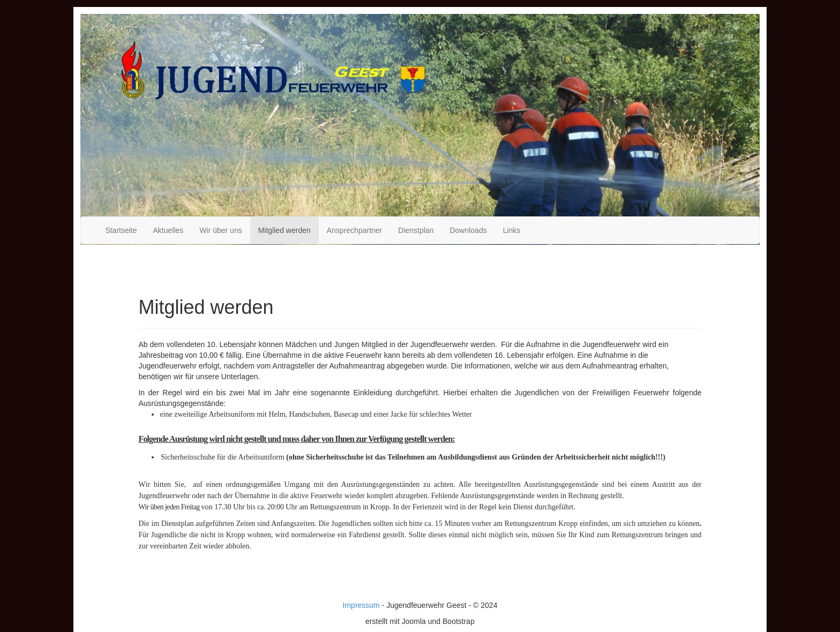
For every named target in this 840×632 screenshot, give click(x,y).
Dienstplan (416, 230)
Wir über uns (220, 230)
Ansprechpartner (355, 230)
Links (512, 230)
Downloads (468, 230)
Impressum (361, 605)
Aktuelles (168, 230)
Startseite (121, 230)
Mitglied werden (284, 230)
